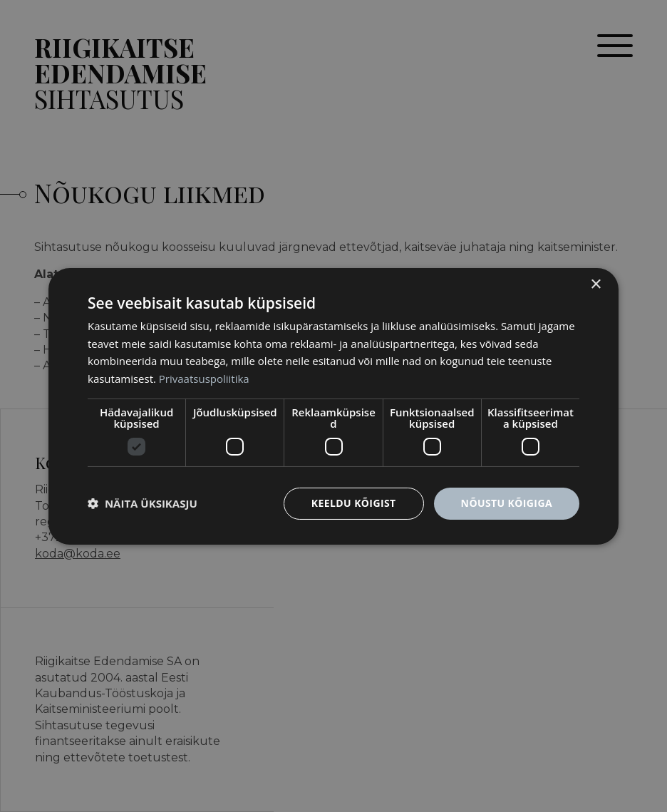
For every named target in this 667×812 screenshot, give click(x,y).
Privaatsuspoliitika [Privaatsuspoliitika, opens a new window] (204, 379)
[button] (143, 503)
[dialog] (333, 406)
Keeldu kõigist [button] (354, 503)
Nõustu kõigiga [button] (507, 503)
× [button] (595, 284)
